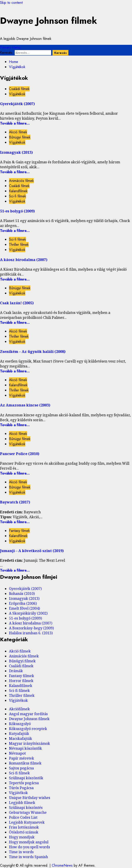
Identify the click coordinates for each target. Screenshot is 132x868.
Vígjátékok (17, 94)
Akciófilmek (19, 709)
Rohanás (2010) (22, 594)
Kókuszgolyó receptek (28, 729)
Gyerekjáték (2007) (17, 104)
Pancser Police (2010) (20, 454)
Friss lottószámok (24, 827)
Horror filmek (21, 681)
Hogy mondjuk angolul (29, 842)
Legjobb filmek (22, 803)
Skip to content (11, 3)
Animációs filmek (21, 181)
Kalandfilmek (18, 191)
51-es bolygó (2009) (17, 211)
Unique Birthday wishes (30, 798)
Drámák (16, 671)
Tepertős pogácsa (24, 783)
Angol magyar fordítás (28, 714)
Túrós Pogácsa (21, 788)
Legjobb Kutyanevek (27, 822)
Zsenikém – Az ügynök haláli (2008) (33, 352)
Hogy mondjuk (22, 837)
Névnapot (17, 753)
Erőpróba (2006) (23, 603)
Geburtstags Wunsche (28, 812)
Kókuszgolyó (20, 724)
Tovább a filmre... (15, 123)
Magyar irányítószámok (29, 743)
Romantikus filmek (25, 763)
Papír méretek (22, 758)
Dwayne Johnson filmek (49, 21)
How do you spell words (29, 847)
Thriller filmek (19, 245)
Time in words (21, 852)
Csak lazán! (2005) (17, 303)
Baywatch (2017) (15, 502)
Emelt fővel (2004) (24, 608)
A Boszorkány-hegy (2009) (31, 628)
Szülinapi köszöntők (26, 778)
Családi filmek (19, 89)
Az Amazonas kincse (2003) (25, 405)
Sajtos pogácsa (21, 768)
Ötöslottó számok (24, 832)
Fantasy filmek (19, 531)
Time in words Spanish (28, 857)
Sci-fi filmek (17, 196)
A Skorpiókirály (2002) (28, 613)
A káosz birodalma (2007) (24, 260)
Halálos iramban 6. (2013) (31, 633)
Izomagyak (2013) (16, 152)
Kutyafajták (19, 734)
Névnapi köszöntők (25, 748)
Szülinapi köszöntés (26, 808)
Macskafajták (21, 738)
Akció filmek (18, 132)
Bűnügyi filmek (20, 137)
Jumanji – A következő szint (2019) (32, 551)
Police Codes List (23, 817)
